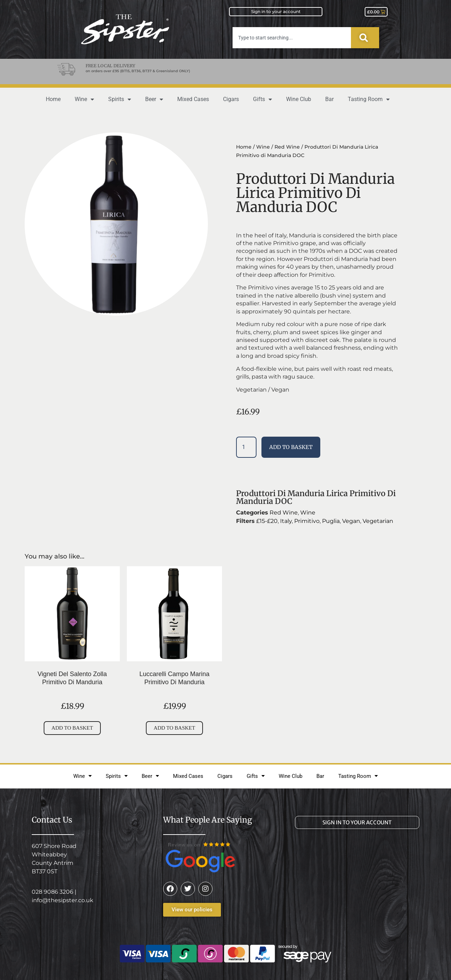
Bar (329, 99)
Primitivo (307, 521)
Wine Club (299, 99)
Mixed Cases (193, 99)
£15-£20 (267, 521)
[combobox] (292, 38)
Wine (84, 99)
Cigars (231, 99)
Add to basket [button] (72, 728)
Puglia (331, 521)
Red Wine (287, 147)
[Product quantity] (246, 447)
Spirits (120, 99)
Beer (154, 99)
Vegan (351, 521)
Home (53, 99)
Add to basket (291, 447)
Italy (286, 521)
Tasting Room (369, 99)
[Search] (365, 38)
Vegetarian (378, 521)
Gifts (262, 99)
